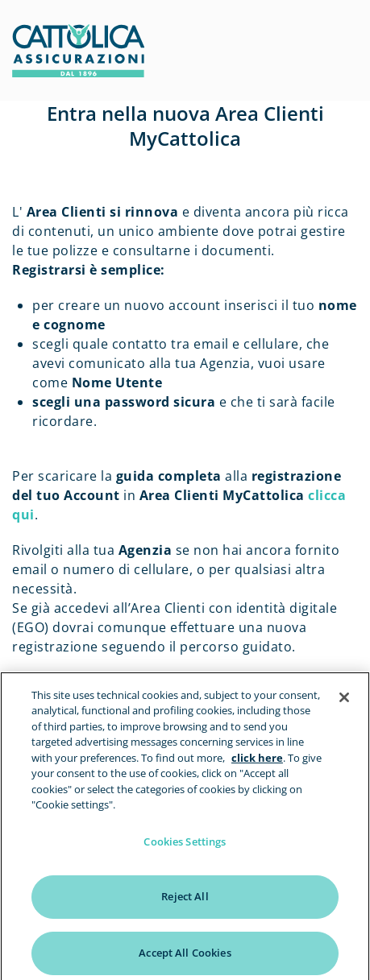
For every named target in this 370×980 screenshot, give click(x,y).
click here (257, 763)
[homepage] (78, 72)
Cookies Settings (185, 846)
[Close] (344, 702)
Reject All (185, 901)
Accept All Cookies (185, 957)
